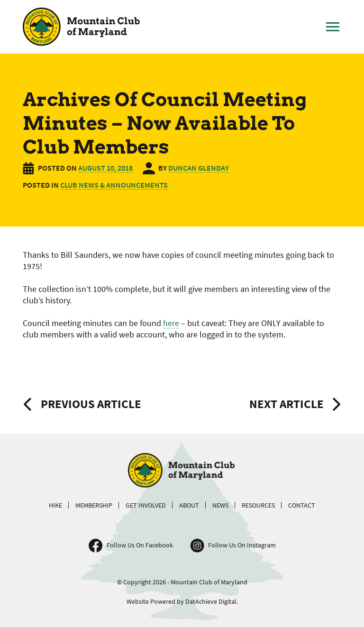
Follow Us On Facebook (140, 545)
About (189, 505)
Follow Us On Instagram (242, 545)
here (171, 323)
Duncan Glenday (199, 168)
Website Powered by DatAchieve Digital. (182, 601)
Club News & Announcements (114, 185)
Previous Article (91, 404)
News (220, 505)
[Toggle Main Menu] (333, 27)
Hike (55, 505)
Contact (302, 505)
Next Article (287, 404)
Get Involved (146, 505)
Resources (258, 505)
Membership (94, 505)
